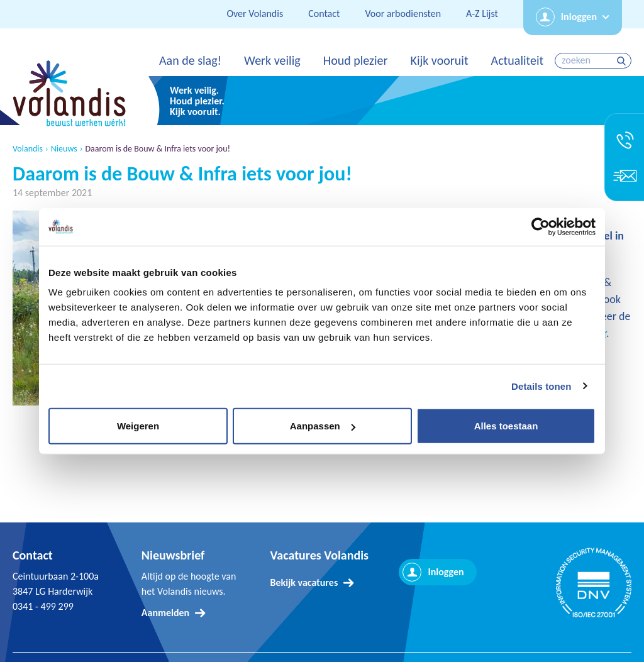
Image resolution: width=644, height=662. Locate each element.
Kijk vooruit (439, 60)
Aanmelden (165, 613)
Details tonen (541, 386)
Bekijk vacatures (304, 582)
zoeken (623, 61)
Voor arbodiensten (403, 14)
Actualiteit (518, 60)
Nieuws (64, 149)
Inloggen (579, 17)
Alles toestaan (506, 426)
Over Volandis (255, 14)
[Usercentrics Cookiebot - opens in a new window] (541, 226)
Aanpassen (323, 426)
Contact (324, 14)
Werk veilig (272, 60)
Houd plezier (356, 60)
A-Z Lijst (482, 14)
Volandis (28, 149)
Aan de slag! (190, 60)
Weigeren (138, 426)
